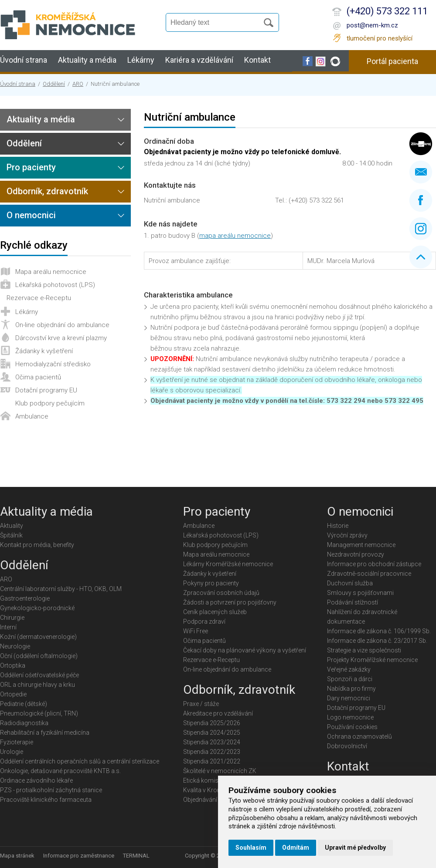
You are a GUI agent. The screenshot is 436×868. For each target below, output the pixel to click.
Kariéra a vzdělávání (199, 60)
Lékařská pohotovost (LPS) (55, 285)
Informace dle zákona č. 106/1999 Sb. (379, 631)
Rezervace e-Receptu (39, 298)
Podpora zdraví (204, 621)
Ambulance (32, 416)
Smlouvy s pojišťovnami (360, 593)
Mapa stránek (17, 856)
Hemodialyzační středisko (53, 364)
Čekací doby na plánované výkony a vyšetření (245, 650)
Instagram (421, 229)
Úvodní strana (24, 60)
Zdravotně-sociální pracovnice (369, 574)
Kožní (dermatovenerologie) (38, 637)
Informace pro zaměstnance (79, 856)
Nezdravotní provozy (356, 554)
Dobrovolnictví (347, 746)
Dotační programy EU (46, 390)
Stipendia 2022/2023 (212, 752)
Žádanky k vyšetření (44, 351)
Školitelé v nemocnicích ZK (220, 771)
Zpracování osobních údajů (221, 593)
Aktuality (12, 526)
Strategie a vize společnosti (364, 650)
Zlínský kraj (421, 144)
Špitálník (11, 535)
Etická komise (202, 780)
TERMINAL (136, 856)
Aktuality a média (87, 60)
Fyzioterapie (17, 742)
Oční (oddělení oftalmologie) (39, 656)
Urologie (12, 752)
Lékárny (141, 60)
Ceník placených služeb (215, 612)
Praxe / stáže (201, 704)
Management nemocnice (361, 545)
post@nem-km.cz (372, 25)
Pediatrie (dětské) (24, 704)
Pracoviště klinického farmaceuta (46, 800)
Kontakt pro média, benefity (37, 545)
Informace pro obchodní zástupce (374, 564)
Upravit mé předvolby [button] (355, 848)
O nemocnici (31, 215)
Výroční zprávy (347, 535)
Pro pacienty (31, 167)
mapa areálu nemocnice (235, 236)
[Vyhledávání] (216, 23)
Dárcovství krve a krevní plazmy (61, 338)
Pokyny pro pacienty (211, 583)
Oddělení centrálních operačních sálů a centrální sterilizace (80, 761)
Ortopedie (13, 694)
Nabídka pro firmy (351, 689)
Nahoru (421, 257)
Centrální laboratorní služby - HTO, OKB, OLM (61, 589)
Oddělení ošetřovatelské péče (39, 675)
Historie (338, 526)
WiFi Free (196, 631)
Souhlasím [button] (251, 848)
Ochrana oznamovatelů (359, 736)
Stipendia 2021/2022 (212, 761)
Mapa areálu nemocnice (51, 272)
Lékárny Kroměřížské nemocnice (228, 564)
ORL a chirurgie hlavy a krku (37, 685)
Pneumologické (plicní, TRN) (39, 713)
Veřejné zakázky (349, 669)
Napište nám (421, 172)
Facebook (421, 200)
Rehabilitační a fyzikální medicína (45, 733)
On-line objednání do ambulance (62, 325)
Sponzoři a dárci (350, 679)
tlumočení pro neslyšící (380, 38)
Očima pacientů (38, 377)
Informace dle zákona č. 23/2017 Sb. (377, 641)
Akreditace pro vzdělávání (218, 713)
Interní (8, 627)
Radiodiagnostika (24, 723)
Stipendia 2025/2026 (212, 723)
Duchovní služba (350, 583)
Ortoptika (13, 665)
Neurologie (15, 646)
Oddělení (54, 84)
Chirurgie (12, 618)
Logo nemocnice (350, 717)
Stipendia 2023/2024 (212, 742)
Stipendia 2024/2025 (212, 733)
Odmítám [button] (296, 848)
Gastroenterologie (25, 598)
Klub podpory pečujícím (50, 403)
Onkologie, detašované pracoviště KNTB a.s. (60, 771)
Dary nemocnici (349, 698)
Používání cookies (352, 727)
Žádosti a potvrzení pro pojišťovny (230, 602)
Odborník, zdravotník (47, 191)
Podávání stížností (353, 602)
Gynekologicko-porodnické (37, 608)
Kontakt (257, 60)
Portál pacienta (392, 61)
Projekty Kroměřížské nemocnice (372, 660)
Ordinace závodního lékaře (36, 780)
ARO (78, 84)
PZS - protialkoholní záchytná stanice (51, 790)
